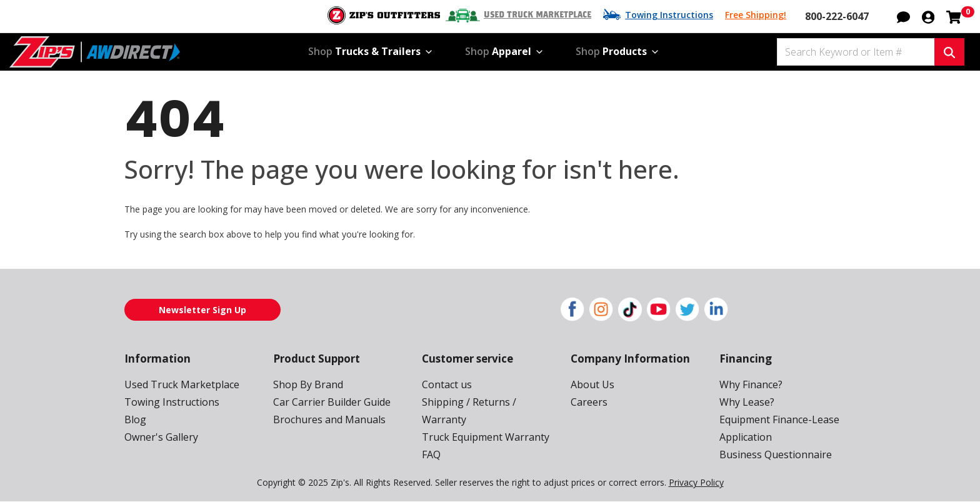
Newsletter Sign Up (202, 310)
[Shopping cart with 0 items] (954, 16)
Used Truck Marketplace (537, 15)
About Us (592, 384)
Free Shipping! (756, 15)
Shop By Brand (308, 384)
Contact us (447, 384)
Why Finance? (751, 384)
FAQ (431, 454)
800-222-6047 (837, 16)
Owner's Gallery (161, 437)
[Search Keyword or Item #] (856, 52)
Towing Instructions (669, 15)
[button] (903, 16)
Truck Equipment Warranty (486, 437)
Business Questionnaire (776, 454)
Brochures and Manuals (329, 419)
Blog (135, 419)
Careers (589, 402)
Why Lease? (747, 402)
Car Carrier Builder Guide (332, 402)
